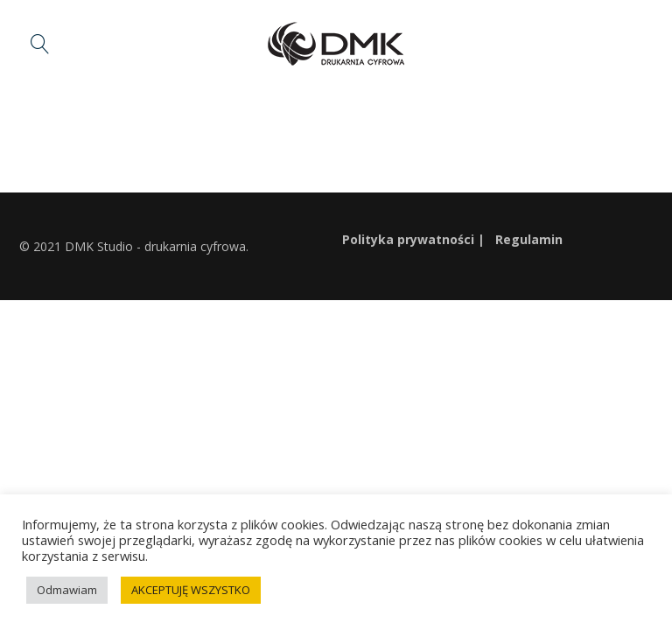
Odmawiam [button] (67, 590)
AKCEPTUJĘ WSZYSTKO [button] (191, 590)
